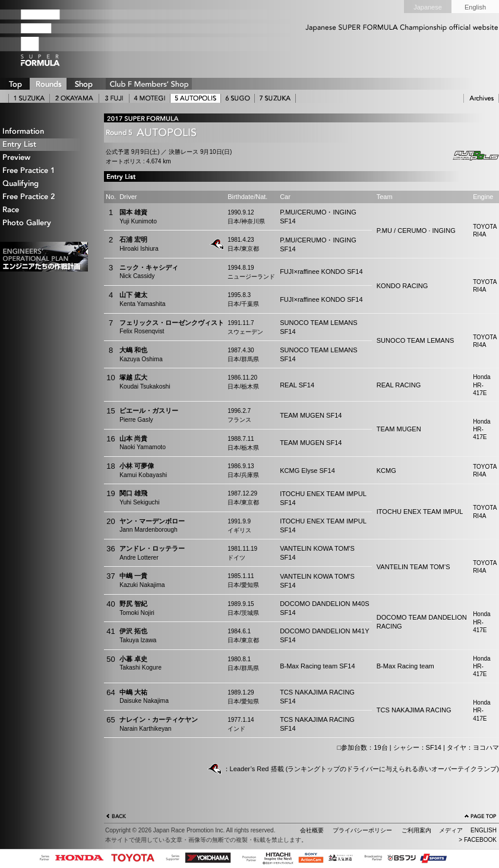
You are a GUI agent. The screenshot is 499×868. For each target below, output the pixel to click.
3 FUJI (114, 98)
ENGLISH (484, 830)
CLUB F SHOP (149, 84)
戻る (116, 818)
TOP (15, 84)
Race (45, 210)
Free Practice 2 (45, 197)
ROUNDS (48, 84)
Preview (45, 158)
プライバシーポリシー (362, 830)
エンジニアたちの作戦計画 (44, 257)
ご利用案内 (416, 830)
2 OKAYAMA (74, 98)
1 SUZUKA (29, 98)
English (475, 7)
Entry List (45, 145)
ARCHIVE (481, 98)
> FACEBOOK (478, 840)
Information (45, 132)
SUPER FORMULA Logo (59, 37)
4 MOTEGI (150, 98)
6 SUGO (238, 98)
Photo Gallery (45, 223)
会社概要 (312, 830)
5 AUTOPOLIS (195, 98)
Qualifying (45, 184)
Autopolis (466, 156)
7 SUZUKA (275, 98)
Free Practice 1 (45, 171)
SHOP (83, 84)
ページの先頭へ (481, 818)
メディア (451, 830)
